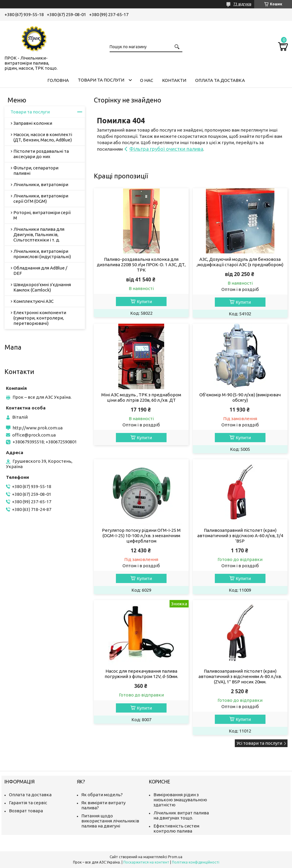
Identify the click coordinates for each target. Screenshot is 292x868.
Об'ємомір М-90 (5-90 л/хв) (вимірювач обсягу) (240, 397)
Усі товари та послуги (259, 743)
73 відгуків (242, 4)
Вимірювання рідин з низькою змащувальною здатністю (180, 800)
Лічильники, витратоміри (41, 184)
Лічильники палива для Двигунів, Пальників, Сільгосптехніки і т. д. (39, 234)
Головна (58, 80)
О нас (147, 80)
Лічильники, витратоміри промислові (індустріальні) (42, 254)
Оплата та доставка (220, 80)
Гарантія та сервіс (28, 803)
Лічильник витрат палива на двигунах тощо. (181, 815)
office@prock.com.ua (34, 435)
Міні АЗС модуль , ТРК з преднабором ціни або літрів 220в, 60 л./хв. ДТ (141, 397)
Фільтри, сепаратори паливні (36, 170)
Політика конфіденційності (196, 862)
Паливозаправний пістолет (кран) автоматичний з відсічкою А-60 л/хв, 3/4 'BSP (240, 536)
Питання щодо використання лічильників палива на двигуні (110, 821)
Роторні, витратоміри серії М (42, 215)
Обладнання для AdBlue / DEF (40, 271)
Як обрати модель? (102, 795)
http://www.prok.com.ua (38, 428)
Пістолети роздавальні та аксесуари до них (41, 154)
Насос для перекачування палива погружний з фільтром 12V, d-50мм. (141, 674)
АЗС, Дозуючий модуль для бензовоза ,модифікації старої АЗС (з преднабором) (240, 262)
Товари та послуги (101, 80)
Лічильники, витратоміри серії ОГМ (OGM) (41, 198)
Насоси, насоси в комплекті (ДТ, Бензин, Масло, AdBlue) (43, 137)
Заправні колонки (33, 123)
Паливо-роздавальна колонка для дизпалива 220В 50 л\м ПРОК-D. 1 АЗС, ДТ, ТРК (141, 265)
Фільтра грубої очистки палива (166, 149)
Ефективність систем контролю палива (176, 828)
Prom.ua (175, 857)
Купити (144, 301)
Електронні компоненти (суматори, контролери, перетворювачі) (40, 318)
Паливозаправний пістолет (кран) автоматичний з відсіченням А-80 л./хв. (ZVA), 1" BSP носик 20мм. (240, 676)
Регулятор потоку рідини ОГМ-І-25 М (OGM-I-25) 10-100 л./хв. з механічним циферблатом (141, 536)
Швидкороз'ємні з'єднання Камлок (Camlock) (42, 287)
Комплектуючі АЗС (34, 301)
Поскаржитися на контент (146, 862)
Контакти (174, 80)
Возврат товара (26, 811)
